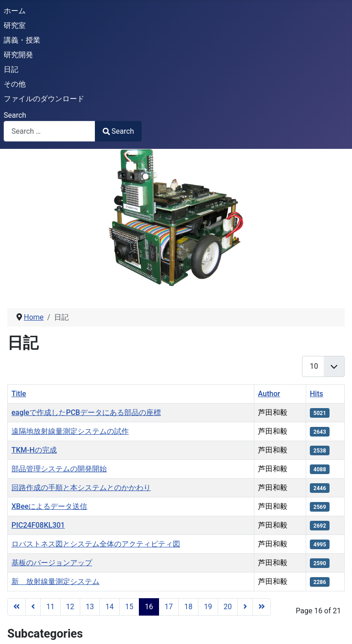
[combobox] (49, 131)
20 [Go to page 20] (228, 607)
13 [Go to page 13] (90, 607)
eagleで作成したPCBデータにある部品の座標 (86, 412)
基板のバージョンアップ (52, 563)
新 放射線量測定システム (55, 581)
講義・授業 (22, 40)
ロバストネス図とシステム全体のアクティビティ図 (96, 544)
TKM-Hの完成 (34, 450)
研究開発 (18, 55)
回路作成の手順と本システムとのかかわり (81, 488)
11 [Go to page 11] (50, 607)
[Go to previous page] (33, 607)
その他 (15, 84)
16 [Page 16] (149, 607)
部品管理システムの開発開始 (59, 469)
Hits (316, 394)
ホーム (15, 11)
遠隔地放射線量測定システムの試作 (70, 431)
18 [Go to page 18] (188, 607)
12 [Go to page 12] (70, 607)
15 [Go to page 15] (129, 607)
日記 (11, 69)
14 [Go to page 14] (110, 607)
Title (19, 394)
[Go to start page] (16, 607)
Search (15, 115)
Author (269, 394)
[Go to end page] (262, 607)
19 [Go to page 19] (208, 607)
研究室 (15, 25)
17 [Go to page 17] (169, 607)
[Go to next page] (245, 607)
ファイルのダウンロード (44, 99)
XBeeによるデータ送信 (49, 506)
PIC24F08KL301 (38, 525)
